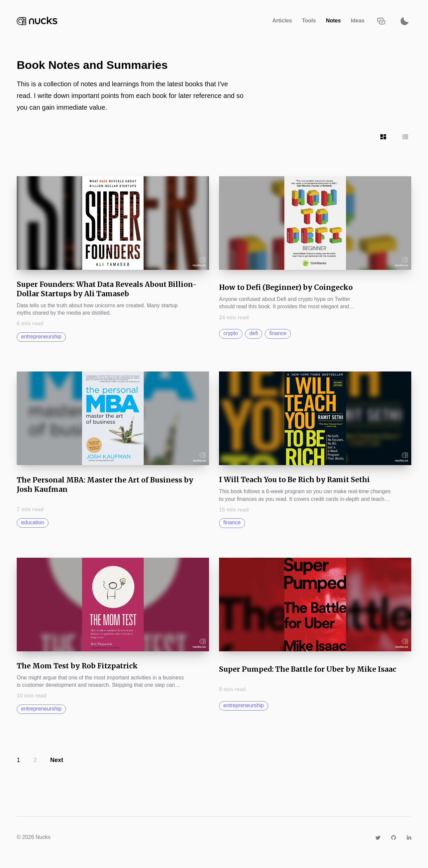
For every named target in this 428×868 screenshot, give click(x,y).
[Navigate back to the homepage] (37, 21)
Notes (333, 21)
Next (57, 760)
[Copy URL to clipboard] (381, 21)
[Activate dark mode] (405, 21)
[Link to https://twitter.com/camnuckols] (378, 837)
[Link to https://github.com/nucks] (394, 837)
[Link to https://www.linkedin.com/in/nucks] (409, 837)
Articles (282, 21)
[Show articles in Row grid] (405, 137)
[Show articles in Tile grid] (383, 137)
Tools (309, 21)
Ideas (358, 21)
